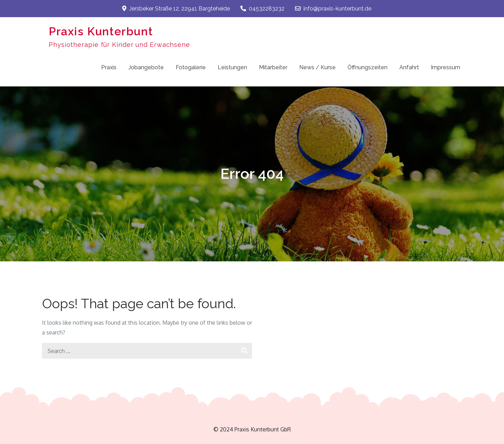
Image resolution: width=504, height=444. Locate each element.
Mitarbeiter (273, 67)
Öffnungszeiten (367, 67)
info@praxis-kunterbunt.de (333, 9)
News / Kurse (317, 67)
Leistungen (232, 67)
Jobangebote (146, 67)
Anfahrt (409, 67)
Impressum (446, 67)
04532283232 (262, 9)
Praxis (109, 67)
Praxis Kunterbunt (101, 31)
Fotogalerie (191, 67)
